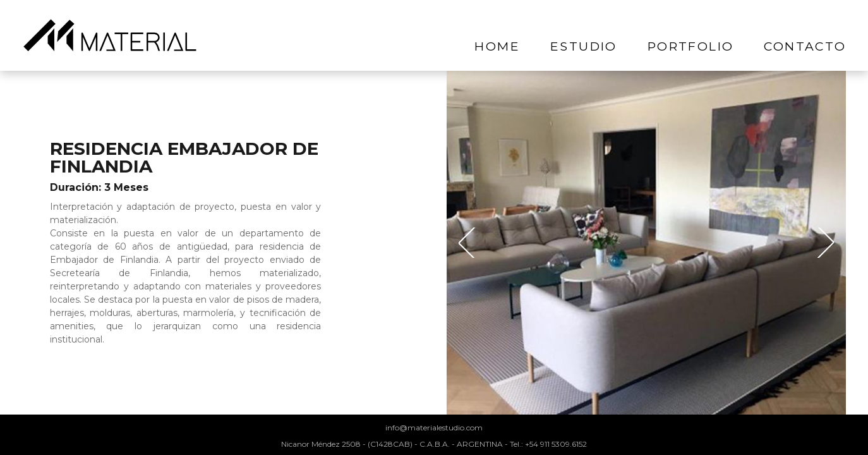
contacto (805, 46)
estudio (584, 46)
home (497, 46)
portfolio (691, 46)
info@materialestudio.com (434, 428)
